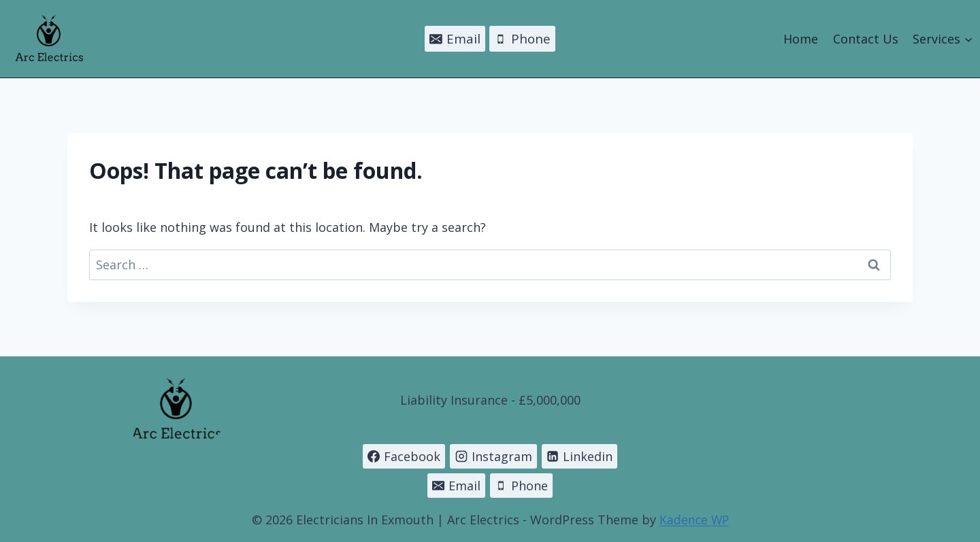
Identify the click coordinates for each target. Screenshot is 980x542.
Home (801, 39)
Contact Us (866, 39)
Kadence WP (694, 520)
